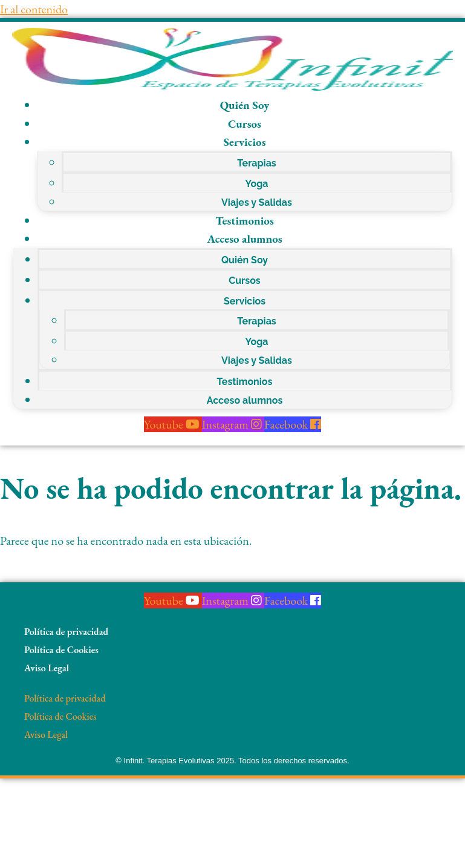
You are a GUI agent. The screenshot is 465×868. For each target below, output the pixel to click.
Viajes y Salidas (257, 202)
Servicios (244, 142)
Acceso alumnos (244, 239)
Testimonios (245, 221)
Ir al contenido (34, 9)
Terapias (257, 163)
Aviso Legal (47, 668)
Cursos (245, 124)
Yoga (256, 184)
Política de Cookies (61, 650)
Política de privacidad (66, 632)
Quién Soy (245, 105)
